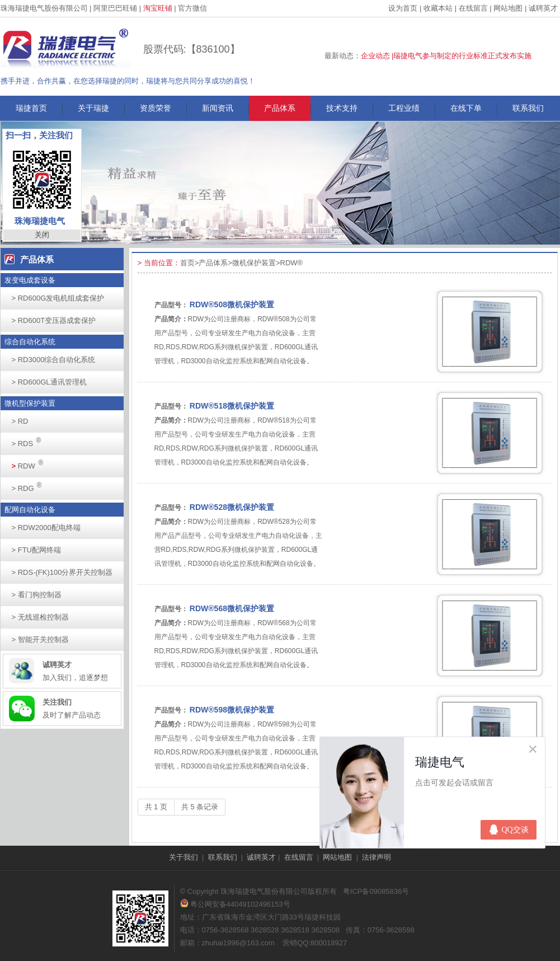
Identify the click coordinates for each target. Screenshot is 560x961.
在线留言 (473, 8)
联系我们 (528, 108)
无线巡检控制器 (40, 617)
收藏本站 (438, 8)
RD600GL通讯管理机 (49, 382)
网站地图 (508, 8)
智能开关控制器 (40, 639)
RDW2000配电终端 (46, 528)
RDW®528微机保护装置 (232, 507)
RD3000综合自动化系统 (54, 360)
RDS (30, 440)
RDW (31, 463)
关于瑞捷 (93, 108)
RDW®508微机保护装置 (232, 304)
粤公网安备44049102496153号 (235, 904)
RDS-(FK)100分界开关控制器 (62, 572)
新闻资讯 (218, 108)
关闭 (42, 235)
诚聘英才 (543, 8)
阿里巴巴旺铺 (115, 8)
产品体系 (280, 108)
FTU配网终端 (36, 550)
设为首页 (403, 8)
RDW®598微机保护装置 (232, 710)
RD (20, 421)
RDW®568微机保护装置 (232, 608)
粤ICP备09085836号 (376, 891)
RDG (30, 485)
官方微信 (192, 8)
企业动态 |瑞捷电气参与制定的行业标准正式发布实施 (446, 56)
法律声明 (377, 857)
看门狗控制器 (37, 595)
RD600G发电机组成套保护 (58, 298)
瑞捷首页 (31, 108)
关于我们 (183, 857)
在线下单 (466, 108)
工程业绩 (404, 108)
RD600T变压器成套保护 (54, 320)
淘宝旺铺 (158, 8)
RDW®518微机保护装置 (232, 406)
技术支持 (342, 108)
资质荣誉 (156, 108)
